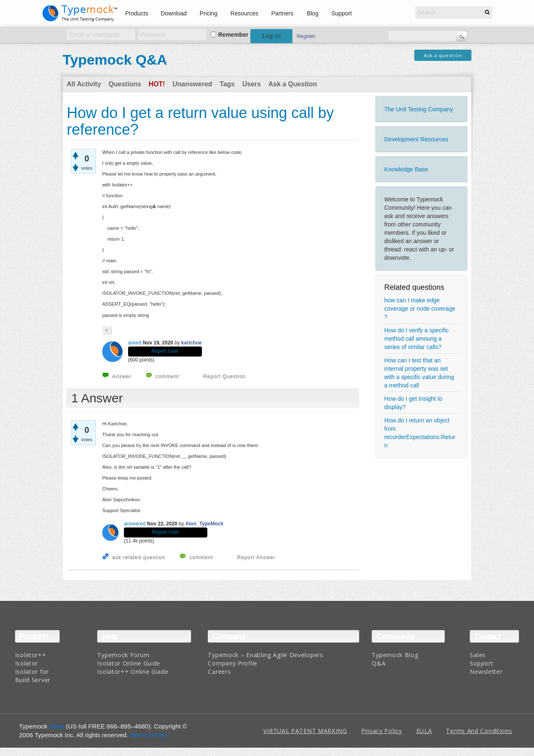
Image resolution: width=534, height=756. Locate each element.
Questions (125, 84)
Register (306, 36)
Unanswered (192, 84)
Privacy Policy (382, 731)
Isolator (27, 663)
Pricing (209, 13)
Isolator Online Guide (129, 663)
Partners (282, 13)
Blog (312, 13)
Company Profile (233, 663)
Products (137, 13)
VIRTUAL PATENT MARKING (305, 731)
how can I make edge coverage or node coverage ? (420, 309)
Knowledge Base (406, 169)
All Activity (84, 84)
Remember (233, 35)
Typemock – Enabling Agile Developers (265, 655)
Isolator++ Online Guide (133, 672)
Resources (244, 13)
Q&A (379, 663)
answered (135, 524)
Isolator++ (31, 655)
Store (57, 726)
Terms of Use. (149, 735)
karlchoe (191, 343)
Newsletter (486, 672)
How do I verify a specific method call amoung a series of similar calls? (417, 339)
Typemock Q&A (115, 60)
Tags (227, 84)
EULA (424, 731)
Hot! (157, 84)
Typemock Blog (395, 655)
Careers (219, 672)
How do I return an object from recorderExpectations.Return (420, 433)
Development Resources (416, 139)
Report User (165, 351)
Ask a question (443, 55)
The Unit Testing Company (419, 109)
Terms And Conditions (479, 731)
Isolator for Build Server (33, 676)
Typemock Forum (123, 655)
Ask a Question (292, 84)
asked (135, 343)
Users (252, 84)
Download (174, 13)
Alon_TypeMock (204, 524)
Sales (478, 655)
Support (341, 13)
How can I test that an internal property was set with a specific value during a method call (419, 373)
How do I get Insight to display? (413, 403)
